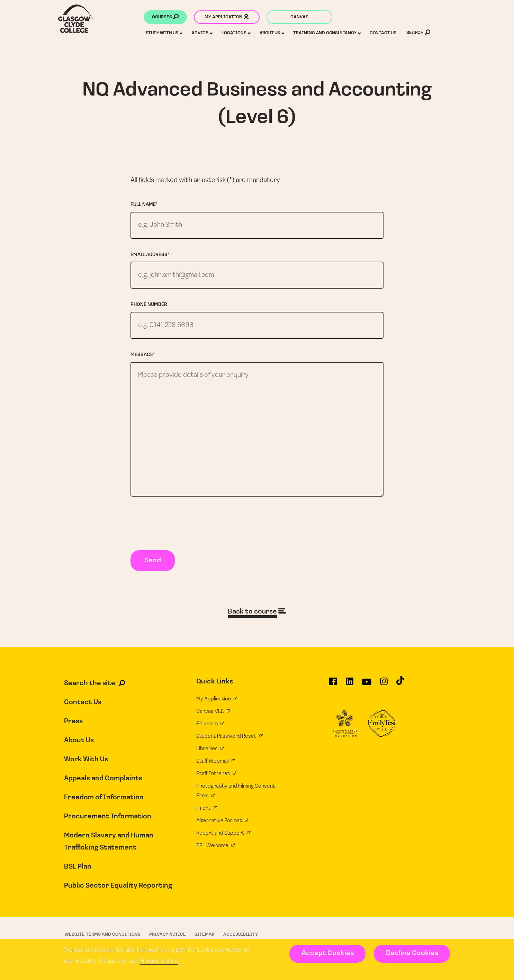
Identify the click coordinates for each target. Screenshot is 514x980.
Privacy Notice (159, 961)
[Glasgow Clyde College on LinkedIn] (350, 687)
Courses (165, 18)
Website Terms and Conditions (103, 937)
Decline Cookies (412, 953)
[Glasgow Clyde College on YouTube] (367, 687)
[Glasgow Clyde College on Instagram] (384, 687)
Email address (150, 255)
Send (153, 563)
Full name (144, 205)
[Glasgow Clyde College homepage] (76, 19)
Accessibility (241, 937)
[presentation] (183, 527)
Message (143, 356)
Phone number (149, 305)
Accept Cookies (328, 953)
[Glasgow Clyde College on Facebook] (333, 687)
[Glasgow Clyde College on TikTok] (400, 686)
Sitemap (205, 937)
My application (227, 18)
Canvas (299, 17)
